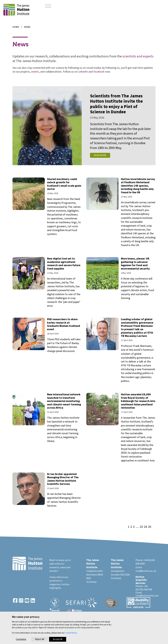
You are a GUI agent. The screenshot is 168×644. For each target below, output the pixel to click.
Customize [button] (21, 639)
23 (141, 527)
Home (16, 27)
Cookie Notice (71, 633)
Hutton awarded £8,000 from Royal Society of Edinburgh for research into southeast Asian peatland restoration (138, 401)
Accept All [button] (58, 639)
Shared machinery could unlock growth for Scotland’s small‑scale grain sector (64, 184)
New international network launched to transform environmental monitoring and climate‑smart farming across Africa (64, 401)
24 (145, 527)
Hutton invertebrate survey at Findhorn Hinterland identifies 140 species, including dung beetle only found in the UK (138, 186)
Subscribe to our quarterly (59, 579)
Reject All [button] (40, 639)
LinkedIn (83, 72)
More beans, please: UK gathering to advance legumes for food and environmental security (135, 264)
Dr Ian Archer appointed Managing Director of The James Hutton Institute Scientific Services (63, 479)
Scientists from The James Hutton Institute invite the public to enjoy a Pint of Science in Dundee (116, 104)
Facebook (99, 72)
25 (150, 527)
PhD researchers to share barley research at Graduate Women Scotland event (64, 324)
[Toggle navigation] (48, 6)
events (35, 72)
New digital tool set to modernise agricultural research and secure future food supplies (64, 264)
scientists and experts (138, 56)
